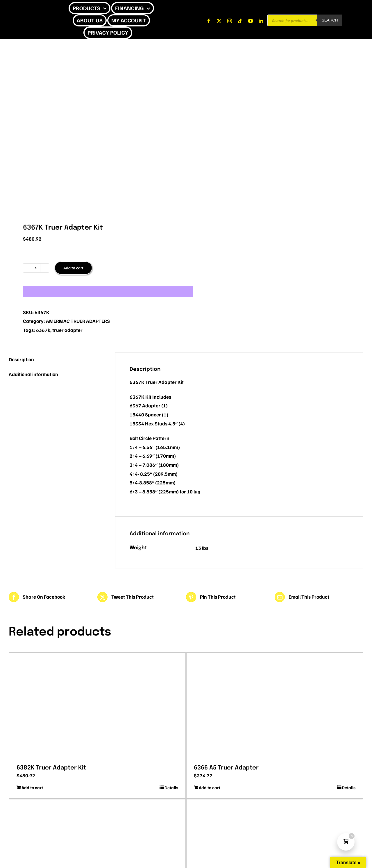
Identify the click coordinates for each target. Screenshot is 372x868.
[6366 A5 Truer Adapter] (275, 706)
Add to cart (73, 268)
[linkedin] (261, 21)
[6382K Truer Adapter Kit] (97, 706)
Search (330, 20)
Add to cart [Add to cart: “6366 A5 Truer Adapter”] (210, 788)
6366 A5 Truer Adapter (226, 768)
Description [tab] (21, 359)
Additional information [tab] (33, 374)
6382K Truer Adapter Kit (51, 768)
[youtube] (251, 21)
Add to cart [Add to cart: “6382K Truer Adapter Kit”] (32, 788)
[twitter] (219, 21)
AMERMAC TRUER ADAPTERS (78, 321)
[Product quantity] (36, 268)
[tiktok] (240, 21)
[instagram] (230, 21)
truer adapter (67, 330)
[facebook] (209, 21)
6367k (43, 330)
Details (171, 788)
